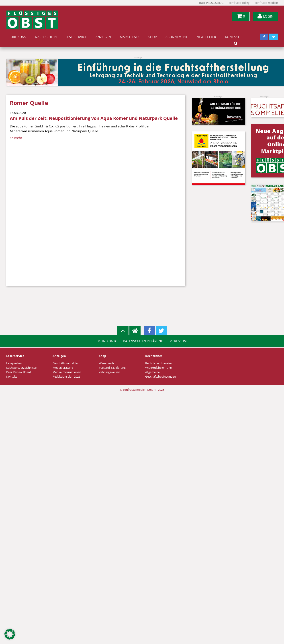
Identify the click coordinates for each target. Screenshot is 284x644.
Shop (152, 37)
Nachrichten (46, 37)
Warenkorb (106, 363)
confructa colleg (239, 3)
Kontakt (232, 37)
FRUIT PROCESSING (210, 3)
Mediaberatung (63, 368)
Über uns (18, 37)
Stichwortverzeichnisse (21, 368)
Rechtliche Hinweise (158, 363)
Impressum (178, 341)
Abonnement (177, 37)
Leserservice (76, 37)
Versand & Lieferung (112, 368)
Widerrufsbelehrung (158, 368)
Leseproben (14, 363)
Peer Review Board (19, 372)
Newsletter (206, 37)
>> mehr (16, 138)
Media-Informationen (67, 372)
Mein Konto (108, 341)
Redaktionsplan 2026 (66, 377)
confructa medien (266, 3)
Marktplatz (130, 37)
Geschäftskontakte (65, 363)
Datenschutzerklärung (143, 341)
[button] (10, 634)
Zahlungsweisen (109, 372)
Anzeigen (103, 37)
